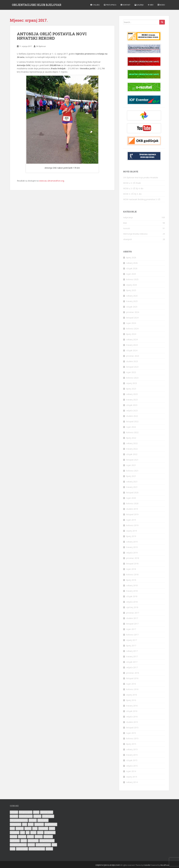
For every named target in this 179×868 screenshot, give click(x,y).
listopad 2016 (132, 678)
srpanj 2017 (132, 640)
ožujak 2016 (132, 711)
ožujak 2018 (132, 596)
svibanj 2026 (132, 263)
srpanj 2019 (132, 531)
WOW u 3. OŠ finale (132, 183)
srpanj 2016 (132, 695)
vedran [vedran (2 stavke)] (31, 845)
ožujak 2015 (132, 760)
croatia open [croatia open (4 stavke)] (48, 816)
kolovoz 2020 (132, 503)
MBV (151, 5)
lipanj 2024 (131, 334)
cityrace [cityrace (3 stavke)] (37, 816)
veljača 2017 (132, 667)
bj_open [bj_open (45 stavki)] (14, 816)
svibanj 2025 (132, 296)
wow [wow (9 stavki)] (13, 849)
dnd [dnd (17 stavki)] (25, 824)
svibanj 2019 (132, 542)
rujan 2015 (131, 733)
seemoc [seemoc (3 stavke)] (39, 837)
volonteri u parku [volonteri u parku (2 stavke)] (43, 845)
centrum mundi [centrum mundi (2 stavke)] (26, 816)
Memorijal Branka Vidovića (135, 234)
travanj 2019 (132, 547)
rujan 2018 (131, 569)
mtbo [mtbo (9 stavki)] (52, 828)
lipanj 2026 (131, 257)
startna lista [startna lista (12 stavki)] (33, 841)
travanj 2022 (132, 449)
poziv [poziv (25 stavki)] (33, 832)
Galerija (139, 5)
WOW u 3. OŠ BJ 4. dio (133, 188)
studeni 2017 (132, 618)
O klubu (95, 5)
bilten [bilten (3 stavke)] (36, 812)
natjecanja (128, 217)
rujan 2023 (131, 372)
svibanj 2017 (132, 651)
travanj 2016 (132, 706)
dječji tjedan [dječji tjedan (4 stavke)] (16, 824)
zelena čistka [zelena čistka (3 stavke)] (22, 849)
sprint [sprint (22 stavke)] (24, 841)
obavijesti (128, 239)
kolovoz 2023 (132, 378)
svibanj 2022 (132, 443)
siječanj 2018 (132, 607)
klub (125, 223)
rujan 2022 (131, 427)
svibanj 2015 (132, 749)
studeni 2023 (132, 361)
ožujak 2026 (132, 268)
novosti (127, 228)
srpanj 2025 (132, 285)
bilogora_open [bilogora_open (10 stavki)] (26, 812)
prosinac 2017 (133, 613)
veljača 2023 (132, 411)
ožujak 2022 (132, 454)
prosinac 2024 (133, 312)
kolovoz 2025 (132, 279)
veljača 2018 (132, 602)
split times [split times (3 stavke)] (15, 841)
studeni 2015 (132, 722)
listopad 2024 (132, 318)
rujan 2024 (131, 323)
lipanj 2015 (131, 744)
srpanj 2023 (132, 383)
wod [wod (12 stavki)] (54, 845)
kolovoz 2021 (132, 471)
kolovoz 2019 (132, 525)
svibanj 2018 (132, 585)
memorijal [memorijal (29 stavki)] (43, 828)
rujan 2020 (131, 498)
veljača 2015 (132, 766)
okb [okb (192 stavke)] (23, 832)
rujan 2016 (131, 684)
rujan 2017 (131, 629)
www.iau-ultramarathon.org (52, 181)
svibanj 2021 (132, 482)
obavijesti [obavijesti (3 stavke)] (15, 832)
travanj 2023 (132, 400)
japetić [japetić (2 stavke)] (28, 828)
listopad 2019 (132, 514)
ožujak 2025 (132, 307)
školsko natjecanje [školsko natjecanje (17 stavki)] (37, 849)
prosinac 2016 (133, 673)
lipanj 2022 (131, 438)
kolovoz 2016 (132, 689)
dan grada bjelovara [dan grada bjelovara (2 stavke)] (19, 820)
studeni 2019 (132, 509)
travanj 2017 (132, 656)
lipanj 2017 (131, 646)
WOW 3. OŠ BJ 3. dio (132, 194)
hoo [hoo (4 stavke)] (12, 828)
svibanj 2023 (132, 394)
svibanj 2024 (132, 339)
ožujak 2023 (132, 405)
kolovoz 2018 (132, 574)
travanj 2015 (132, 755)
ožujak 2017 (132, 662)
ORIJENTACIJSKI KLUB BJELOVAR (37, 5)
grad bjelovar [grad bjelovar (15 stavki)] (51, 824)
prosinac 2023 (133, 356)
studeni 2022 (132, 416)
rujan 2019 (131, 520)
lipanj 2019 (131, 536)
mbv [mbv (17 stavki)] (35, 828)
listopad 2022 (132, 421)
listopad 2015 (132, 728)
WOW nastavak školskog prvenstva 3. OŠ (142, 199)
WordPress (165, 865)
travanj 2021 (132, 487)
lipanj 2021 (131, 476)
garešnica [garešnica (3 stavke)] (39, 824)
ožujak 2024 (132, 350)
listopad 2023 (132, 367)
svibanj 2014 (132, 782)
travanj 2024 (132, 345)
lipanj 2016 (131, 700)
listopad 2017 (132, 624)
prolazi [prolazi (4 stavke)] (14, 837)
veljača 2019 (132, 553)
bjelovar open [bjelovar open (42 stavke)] (47, 812)
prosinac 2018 (133, 558)
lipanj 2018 (131, 580)
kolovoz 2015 (132, 738)
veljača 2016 (132, 717)
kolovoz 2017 (132, 635)
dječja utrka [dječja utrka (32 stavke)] (43, 820)
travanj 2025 (132, 301)
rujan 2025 (131, 274)
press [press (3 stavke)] (40, 832)
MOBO (161, 5)
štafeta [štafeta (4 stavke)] (49, 849)
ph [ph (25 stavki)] (28, 832)
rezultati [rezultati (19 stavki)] (22, 837)
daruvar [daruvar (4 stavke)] (33, 820)
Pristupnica (110, 5)
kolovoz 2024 (132, 329)
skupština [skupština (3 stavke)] (48, 837)
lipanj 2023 (131, 389)
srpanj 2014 (132, 777)
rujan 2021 (131, 465)
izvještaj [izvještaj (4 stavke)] (20, 828)
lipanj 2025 (131, 290)
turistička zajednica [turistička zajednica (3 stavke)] (18, 845)
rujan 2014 (131, 771)
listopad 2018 (132, 564)
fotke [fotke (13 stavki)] (31, 824)
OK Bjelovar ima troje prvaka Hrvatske (141, 177)
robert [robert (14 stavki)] (30, 837)
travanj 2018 (132, 591)
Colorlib (147, 865)
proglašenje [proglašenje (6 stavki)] (50, 832)
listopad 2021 (132, 460)
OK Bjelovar (41, 46)
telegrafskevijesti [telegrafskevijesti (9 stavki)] (47, 841)
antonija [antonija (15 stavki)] (14, 812)
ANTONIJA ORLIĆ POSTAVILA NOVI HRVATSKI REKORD (52, 36)
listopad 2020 (132, 493)
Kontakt (125, 5)
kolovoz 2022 (132, 432)
